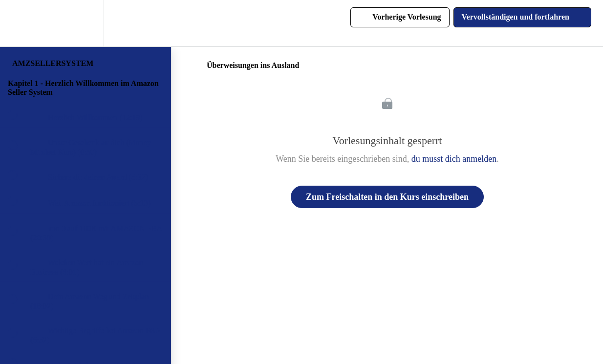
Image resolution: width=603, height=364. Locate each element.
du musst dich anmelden (454, 159)
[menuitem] (86, 23)
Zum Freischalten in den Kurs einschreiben (387, 197)
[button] (18, 23)
